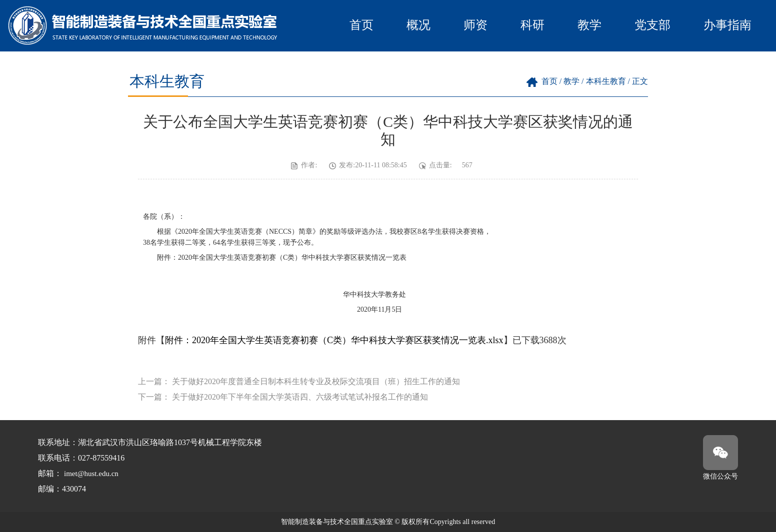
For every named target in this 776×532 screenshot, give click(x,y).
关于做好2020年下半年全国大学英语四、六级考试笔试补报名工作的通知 (300, 397)
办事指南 (727, 25)
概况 (418, 25)
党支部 (652, 25)
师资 (475, 25)
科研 (532, 25)
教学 (589, 25)
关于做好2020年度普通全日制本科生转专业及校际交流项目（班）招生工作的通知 (316, 381)
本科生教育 (606, 81)
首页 (361, 25)
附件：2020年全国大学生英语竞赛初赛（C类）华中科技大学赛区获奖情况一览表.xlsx (334, 340)
